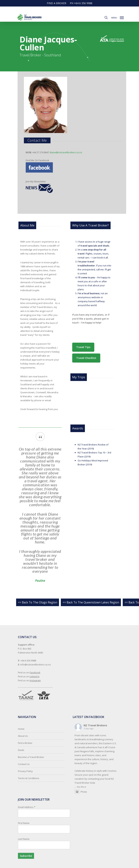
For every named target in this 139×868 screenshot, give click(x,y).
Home (21, 729)
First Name (24, 823)
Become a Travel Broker (31, 757)
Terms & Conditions (29, 778)
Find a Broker (25, 743)
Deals (21, 750)
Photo (81, 792)
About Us (23, 736)
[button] (118, 17)
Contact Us (24, 764)
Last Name (24, 839)
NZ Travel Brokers (95, 725)
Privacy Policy (25, 771)
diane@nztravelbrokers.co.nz (66, 152)
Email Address (44, 832)
